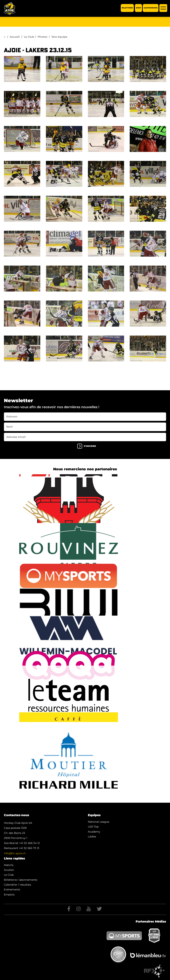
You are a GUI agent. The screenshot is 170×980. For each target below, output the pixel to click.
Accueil (15, 37)
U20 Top (93, 827)
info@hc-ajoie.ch (15, 853)
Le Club (29, 37)
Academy (94, 832)
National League (99, 822)
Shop (138, 8)
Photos (42, 37)
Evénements (12, 889)
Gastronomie (151, 8)
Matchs (9, 865)
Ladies (92, 836)
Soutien (9, 870)
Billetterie (127, 8)
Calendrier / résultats (18, 885)
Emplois (9, 895)
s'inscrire (87, 446)
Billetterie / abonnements (21, 880)
